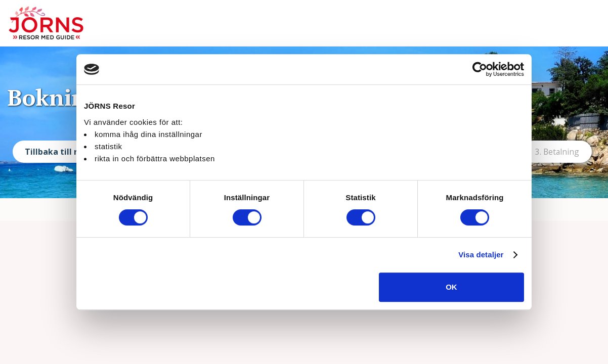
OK (451, 287)
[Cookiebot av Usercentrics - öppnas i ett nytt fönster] (480, 69)
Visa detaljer (481, 255)
